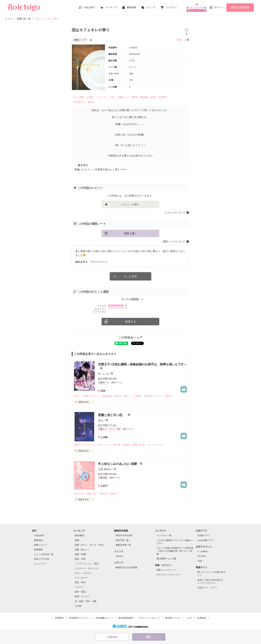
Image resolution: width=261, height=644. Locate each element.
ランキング (111, 7)
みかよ (79, 262)
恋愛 (77, 540)
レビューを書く (130, 204)
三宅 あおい (105, 469)
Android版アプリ (205, 540)
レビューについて (175, 212)
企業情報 (202, 618)
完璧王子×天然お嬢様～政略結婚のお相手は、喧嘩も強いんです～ (142, 364)
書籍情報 (131, 7)
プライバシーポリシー (149, 618)
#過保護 (144, 97)
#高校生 (113, 494)
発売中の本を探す (124, 535)
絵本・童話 (80, 592)
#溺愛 (86, 396)
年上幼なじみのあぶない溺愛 (118, 464)
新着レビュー (40, 545)
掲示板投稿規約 (126, 618)
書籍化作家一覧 (123, 545)
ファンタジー (81, 578)
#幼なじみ (79, 494)
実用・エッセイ (82, 596)
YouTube (202, 556)
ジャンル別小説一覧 (44, 554)
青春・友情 (80, 559)
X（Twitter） (203, 551)
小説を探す (89, 7)
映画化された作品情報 (127, 567)
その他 (78, 606)
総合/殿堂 (79, 535)
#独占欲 (168, 396)
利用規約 (59, 618)
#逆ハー (78, 396)
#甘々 (113, 97)
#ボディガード (104, 445)
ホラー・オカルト (83, 573)
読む (149, 637)
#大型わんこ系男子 (84, 102)
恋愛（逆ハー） (82, 550)
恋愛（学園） (81, 554)
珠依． (180, 40)
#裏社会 (117, 396)
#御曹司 (138, 396)
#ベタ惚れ (79, 97)
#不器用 (162, 97)
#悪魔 (134, 445)
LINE (200, 561)
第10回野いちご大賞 (166, 559)
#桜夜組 (126, 445)
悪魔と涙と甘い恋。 (112, 415)
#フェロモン (158, 445)
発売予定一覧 (122, 540)
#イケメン (103, 97)
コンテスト (171, 7)
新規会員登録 (240, 7)
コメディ (79, 587)
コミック (151, 7)
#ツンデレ (158, 396)
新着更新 (38, 550)
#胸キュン (124, 97)
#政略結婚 (107, 396)
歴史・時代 (80, 582)
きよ (101, 420)
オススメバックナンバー (168, 575)
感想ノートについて (174, 241)
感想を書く (130, 233)
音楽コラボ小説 (42, 559)
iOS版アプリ (204, 535)
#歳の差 (117, 445)
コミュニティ (40, 564)
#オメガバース (88, 445)
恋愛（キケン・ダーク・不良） (90, 545)
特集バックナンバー (166, 570)
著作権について (173, 618)
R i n (103, 373)
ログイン (219, 7)
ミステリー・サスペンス (87, 568)
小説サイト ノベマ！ (207, 588)
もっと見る (130, 276)
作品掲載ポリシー (104, 618)
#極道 (77, 445)
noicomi (119, 556)
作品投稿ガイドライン (80, 618)
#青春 (134, 97)
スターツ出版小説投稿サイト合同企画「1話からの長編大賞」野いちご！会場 (175, 551)
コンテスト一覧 (164, 535)
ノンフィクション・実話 (87, 564)
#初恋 (153, 97)
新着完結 (38, 540)
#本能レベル (145, 445)
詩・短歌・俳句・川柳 (86, 601)
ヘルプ (189, 618)
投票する (130, 322)
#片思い (91, 97)
